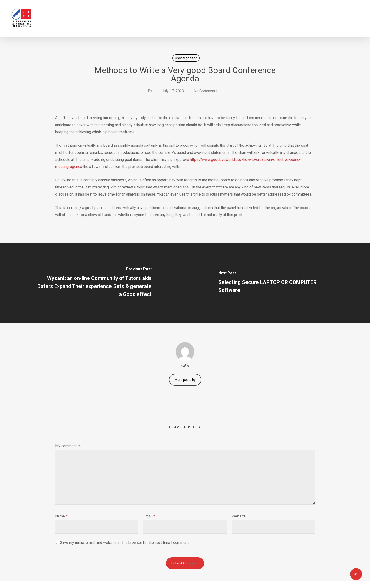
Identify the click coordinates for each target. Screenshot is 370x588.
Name (61, 516)
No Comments (206, 91)
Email (149, 516)
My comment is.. (69, 446)
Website (239, 516)
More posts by (185, 380)
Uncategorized (186, 58)
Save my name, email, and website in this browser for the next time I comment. (125, 543)
